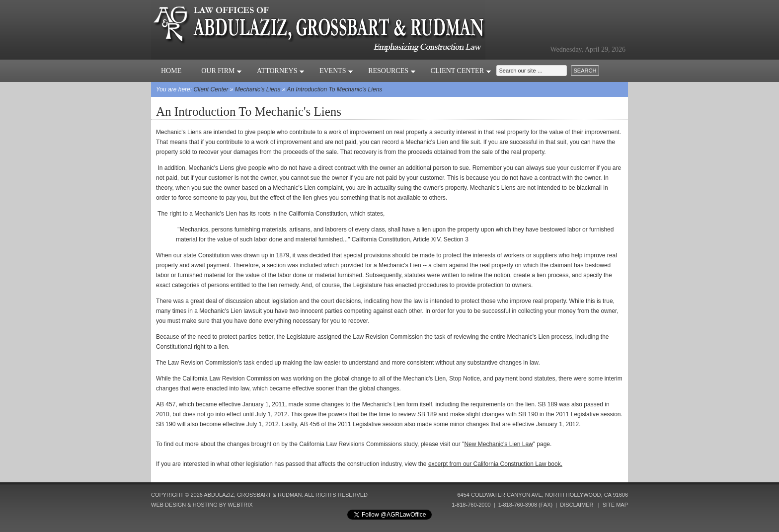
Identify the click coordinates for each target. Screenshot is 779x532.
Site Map (615, 505)
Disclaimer (577, 505)
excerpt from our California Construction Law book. (495, 464)
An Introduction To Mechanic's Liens (334, 89)
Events (336, 71)
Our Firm (222, 71)
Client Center (461, 71)
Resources (392, 71)
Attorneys (281, 71)
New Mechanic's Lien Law (498, 444)
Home (171, 71)
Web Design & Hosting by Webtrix (202, 505)
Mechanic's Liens (258, 89)
